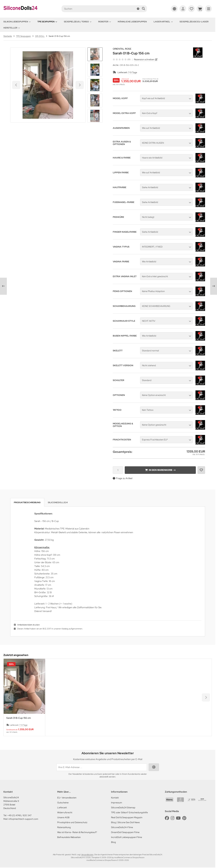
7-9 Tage (133, 72)
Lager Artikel (163, 22)
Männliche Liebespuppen (132, 22)
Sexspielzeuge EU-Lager (194, 22)
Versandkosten (87, 855)
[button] (95, 70)
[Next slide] (95, 117)
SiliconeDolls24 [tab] (58, 502)
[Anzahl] (118, 470)
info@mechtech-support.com (23, 819)
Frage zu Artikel (123, 478)
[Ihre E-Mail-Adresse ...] (102, 767)
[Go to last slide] (95, 53)
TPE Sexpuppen (47, 22)
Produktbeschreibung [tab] (27, 502)
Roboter (105, 22)
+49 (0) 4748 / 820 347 (19, 815)
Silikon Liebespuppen (17, 22)
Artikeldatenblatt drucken (29, 625)
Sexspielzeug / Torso (78, 22)
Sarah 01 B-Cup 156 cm (19, 718)
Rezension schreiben (144, 59)
